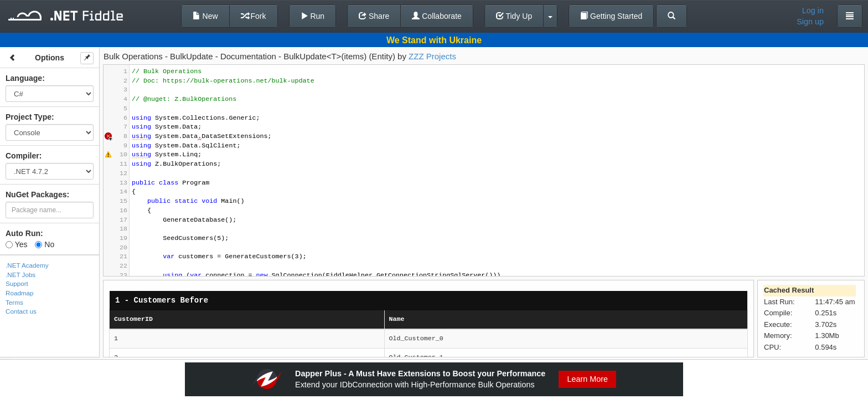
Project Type (29, 117)
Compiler (22, 156)
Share (374, 16)
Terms (14, 302)
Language (24, 78)
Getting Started (611, 16)
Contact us (21, 311)
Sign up (810, 22)
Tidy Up (514, 16)
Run (313, 16)
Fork (254, 16)
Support (17, 283)
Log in (813, 11)
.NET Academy (27, 265)
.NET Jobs (20, 275)
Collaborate (437, 16)
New (205, 16)
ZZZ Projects (432, 56)
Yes (16, 244)
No (45, 244)
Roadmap (20, 293)
